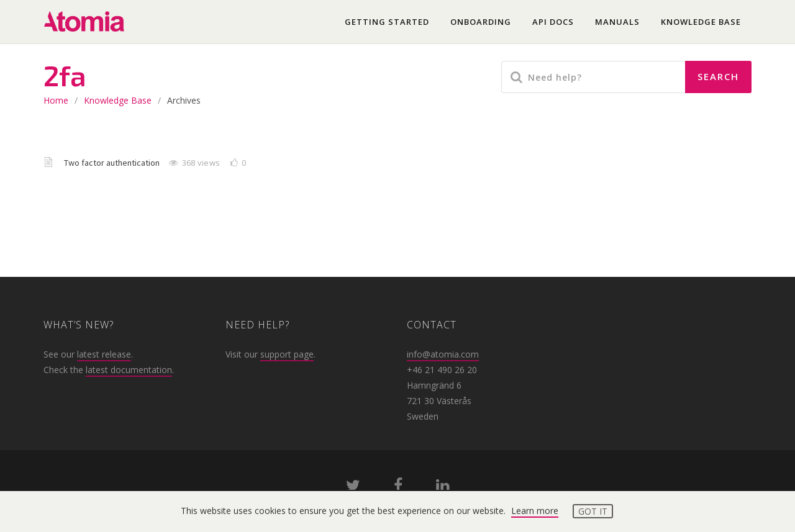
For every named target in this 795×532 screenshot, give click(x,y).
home (56, 100)
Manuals (617, 22)
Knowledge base (701, 22)
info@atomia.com (443, 354)
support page (287, 354)
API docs (553, 22)
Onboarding (481, 22)
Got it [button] (593, 511)
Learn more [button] (535, 511)
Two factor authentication (113, 163)
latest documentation (129, 370)
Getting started (387, 22)
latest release (104, 354)
